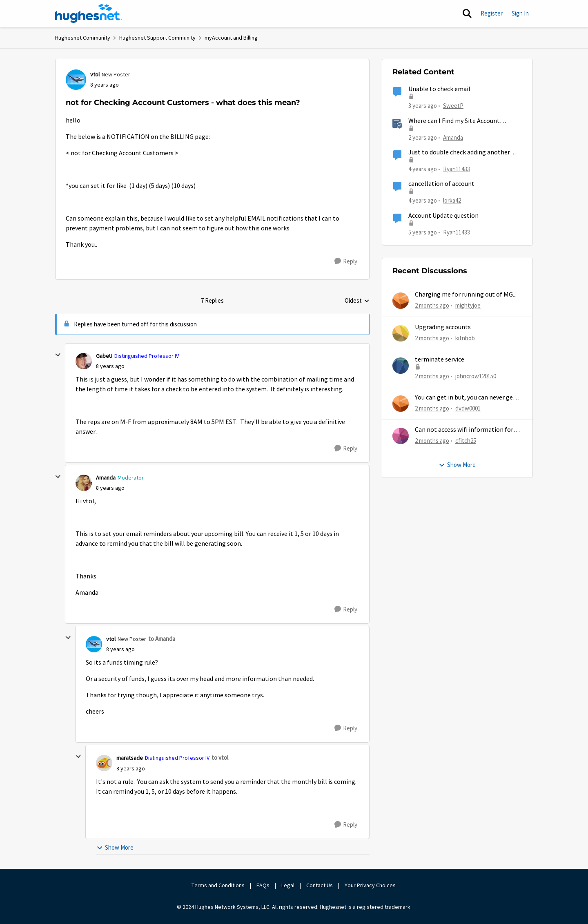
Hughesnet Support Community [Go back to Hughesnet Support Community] (157, 38)
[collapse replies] (58, 355)
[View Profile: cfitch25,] (401, 436)
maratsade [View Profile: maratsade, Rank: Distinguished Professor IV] (130, 758)
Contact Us (320, 885)
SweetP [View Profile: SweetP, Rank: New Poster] (453, 106)
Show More (115, 847)
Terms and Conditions (218, 885)
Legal (288, 885)
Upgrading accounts (443, 327)
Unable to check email (439, 89)
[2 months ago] (432, 306)
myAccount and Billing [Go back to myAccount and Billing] (231, 38)
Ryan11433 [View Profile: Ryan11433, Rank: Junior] (457, 169)
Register (492, 13)
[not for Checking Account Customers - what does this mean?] (110, 366)
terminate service (440, 359)
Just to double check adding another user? (459, 153)
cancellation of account (441, 184)
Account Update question (443, 216)
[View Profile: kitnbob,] (401, 333)
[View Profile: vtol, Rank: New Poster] (76, 80)
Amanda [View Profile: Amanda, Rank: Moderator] (106, 478)
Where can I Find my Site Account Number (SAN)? (454, 121)
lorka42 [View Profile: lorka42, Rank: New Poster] (452, 200)
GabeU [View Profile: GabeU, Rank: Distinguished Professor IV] (104, 356)
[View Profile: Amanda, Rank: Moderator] (84, 483)
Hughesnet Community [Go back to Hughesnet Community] (83, 38)
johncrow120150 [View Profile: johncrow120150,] (476, 376)
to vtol (220, 758)
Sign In (520, 13)
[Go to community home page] (89, 13)
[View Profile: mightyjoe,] (401, 301)
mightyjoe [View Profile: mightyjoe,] (468, 305)
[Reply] (346, 261)
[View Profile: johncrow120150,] (401, 366)
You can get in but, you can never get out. (465, 398)
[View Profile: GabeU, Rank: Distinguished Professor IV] (84, 361)
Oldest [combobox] (357, 301)
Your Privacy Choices (371, 885)
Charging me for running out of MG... (466, 295)
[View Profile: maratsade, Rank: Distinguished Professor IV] (104, 763)
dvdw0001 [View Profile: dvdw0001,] (468, 408)
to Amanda (162, 639)
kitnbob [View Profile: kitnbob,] (465, 338)
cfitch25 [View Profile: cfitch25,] (466, 441)
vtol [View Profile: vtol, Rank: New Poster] (95, 74)
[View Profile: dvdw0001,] (401, 404)
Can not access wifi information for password (464, 430)
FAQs (263, 885)
